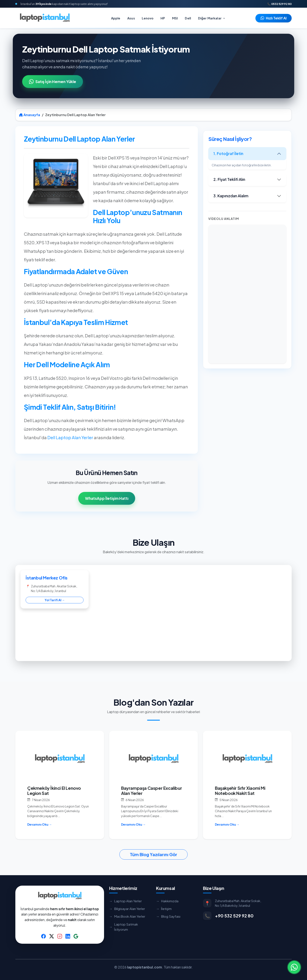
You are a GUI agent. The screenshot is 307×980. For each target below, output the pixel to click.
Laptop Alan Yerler (125, 901)
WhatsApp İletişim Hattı (107, 498)
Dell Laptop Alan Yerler (70, 437)
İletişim (164, 909)
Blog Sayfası (168, 916)
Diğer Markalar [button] (210, 18)
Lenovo (148, 18)
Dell (188, 18)
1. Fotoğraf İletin (228, 154)
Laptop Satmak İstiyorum (124, 927)
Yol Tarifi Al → (55, 600)
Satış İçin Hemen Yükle (53, 82)
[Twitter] (52, 936)
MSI (175, 18)
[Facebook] (43, 936)
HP (163, 18)
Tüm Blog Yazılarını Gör (153, 854)
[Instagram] (60, 936)
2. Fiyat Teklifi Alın (229, 179)
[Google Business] (76, 936)
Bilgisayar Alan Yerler (127, 909)
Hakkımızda (167, 901)
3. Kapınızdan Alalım (231, 196)
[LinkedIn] (68, 936)
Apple (116, 18)
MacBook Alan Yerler (127, 916)
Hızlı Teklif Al (274, 18)
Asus (131, 18)
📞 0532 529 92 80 (279, 4)
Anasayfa (30, 115)
